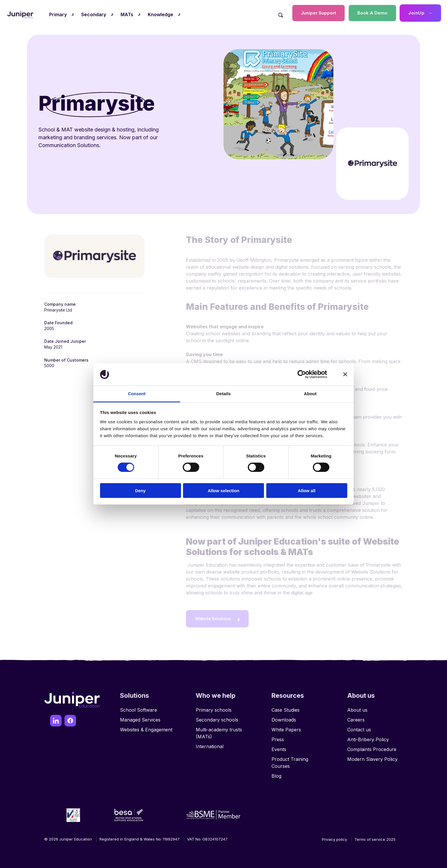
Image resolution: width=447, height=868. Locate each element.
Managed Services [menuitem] (140, 717)
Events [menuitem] (279, 747)
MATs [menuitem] (127, 14)
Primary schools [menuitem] (214, 708)
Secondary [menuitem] (94, 14)
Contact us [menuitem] (359, 727)
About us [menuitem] (357, 708)
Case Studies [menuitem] (286, 708)
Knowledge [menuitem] (160, 14)
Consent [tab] (137, 394)
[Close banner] (345, 374)
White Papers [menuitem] (286, 727)
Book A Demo (372, 13)
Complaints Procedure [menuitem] (372, 747)
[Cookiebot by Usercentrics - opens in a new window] (302, 374)
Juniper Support (318, 13)
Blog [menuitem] (276, 774)
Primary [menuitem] (58, 14)
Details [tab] (224, 394)
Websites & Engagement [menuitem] (146, 727)
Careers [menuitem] (356, 717)
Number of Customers (66, 360)
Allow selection (223, 490)
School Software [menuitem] (138, 708)
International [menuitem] (210, 744)
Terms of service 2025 (375, 837)
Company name (60, 304)
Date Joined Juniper (65, 341)
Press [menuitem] (278, 737)
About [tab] (310, 394)
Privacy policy (334, 837)
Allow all (307, 490)
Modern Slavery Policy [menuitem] (372, 757)
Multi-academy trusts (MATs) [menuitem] (219, 731)
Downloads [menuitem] (284, 717)
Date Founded (58, 323)
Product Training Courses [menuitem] (290, 760)
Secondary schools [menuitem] (217, 717)
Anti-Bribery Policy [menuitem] (368, 737)
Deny (140, 490)
